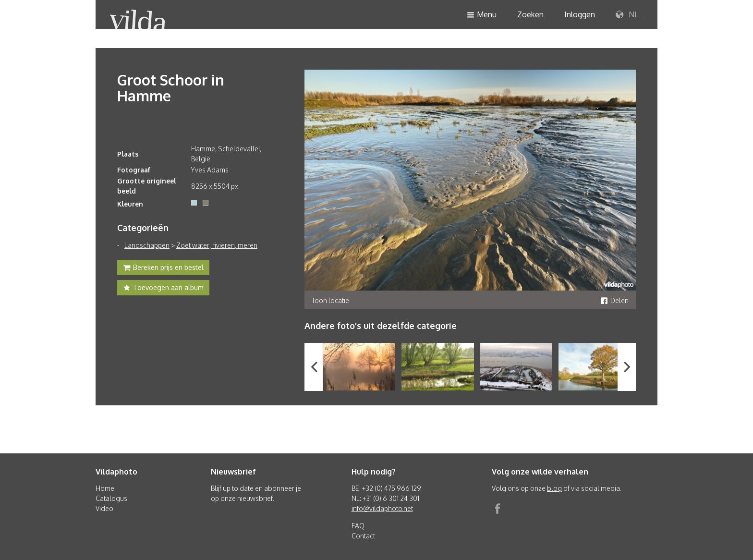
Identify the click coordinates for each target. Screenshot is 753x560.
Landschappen (147, 245)
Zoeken (530, 14)
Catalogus (111, 498)
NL (627, 15)
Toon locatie (330, 300)
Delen (614, 300)
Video (104, 508)
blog (554, 488)
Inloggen (580, 14)
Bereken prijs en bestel (163, 268)
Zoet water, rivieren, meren (217, 245)
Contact (363, 536)
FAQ (358, 526)
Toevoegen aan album (163, 289)
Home (105, 488)
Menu (482, 15)
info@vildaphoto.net (382, 508)
